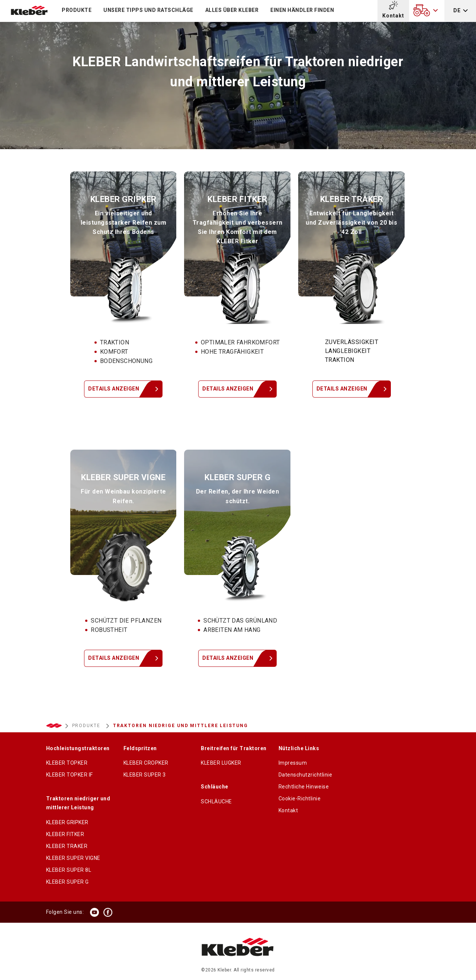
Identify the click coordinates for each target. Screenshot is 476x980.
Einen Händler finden (302, 10)
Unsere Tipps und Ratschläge (148, 10)
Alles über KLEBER (232, 10)
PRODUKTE (77, 10)
